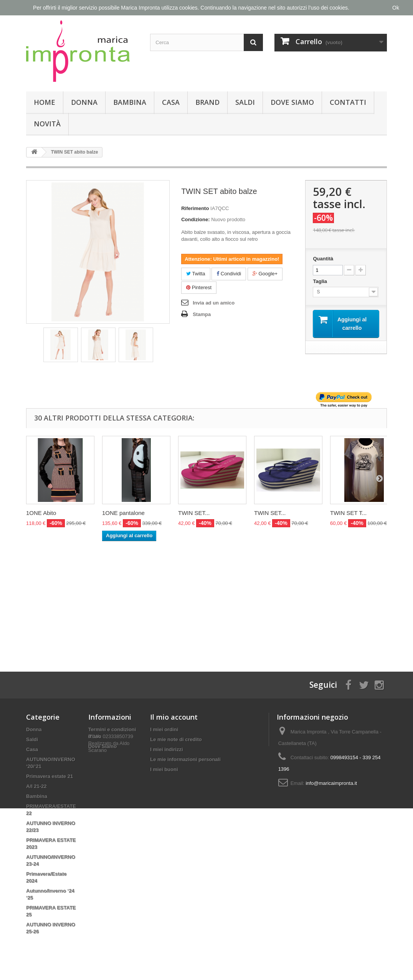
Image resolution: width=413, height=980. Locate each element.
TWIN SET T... (348, 513)
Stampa (202, 314)
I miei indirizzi (166, 749)
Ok (396, 8)
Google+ (265, 274)
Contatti (348, 102)
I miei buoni (164, 769)
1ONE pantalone (123, 513)
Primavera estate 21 (50, 776)
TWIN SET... (194, 513)
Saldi (245, 102)
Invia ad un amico (214, 303)
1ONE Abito (41, 513)
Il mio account (174, 717)
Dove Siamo (292, 102)
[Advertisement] (206, 599)
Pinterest (199, 287)
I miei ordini (164, 729)
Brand (207, 102)
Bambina (130, 102)
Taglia (320, 281)
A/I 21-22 (36, 786)
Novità (47, 124)
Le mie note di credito (176, 739)
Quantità (323, 259)
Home (45, 102)
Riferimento (195, 208)
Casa (171, 102)
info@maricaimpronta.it (331, 783)
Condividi (229, 274)
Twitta (196, 274)
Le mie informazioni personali (185, 759)
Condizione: (195, 219)
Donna (84, 102)
